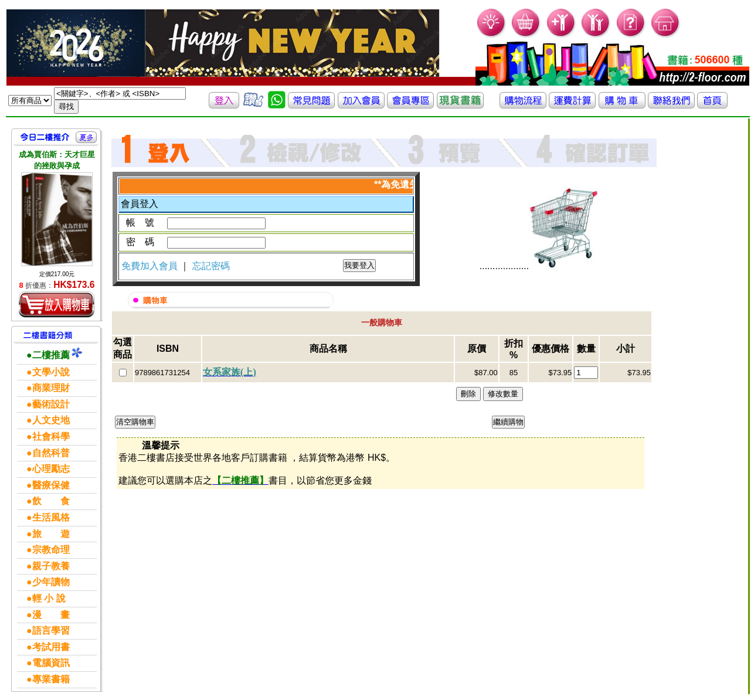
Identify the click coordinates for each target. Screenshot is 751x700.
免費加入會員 (151, 266)
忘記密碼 (211, 266)
